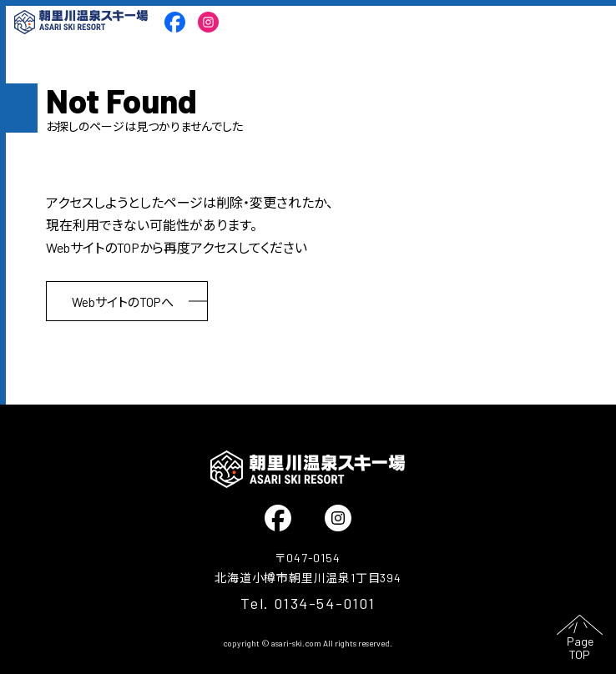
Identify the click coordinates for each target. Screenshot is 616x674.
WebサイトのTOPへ (123, 302)
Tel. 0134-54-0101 (308, 603)
